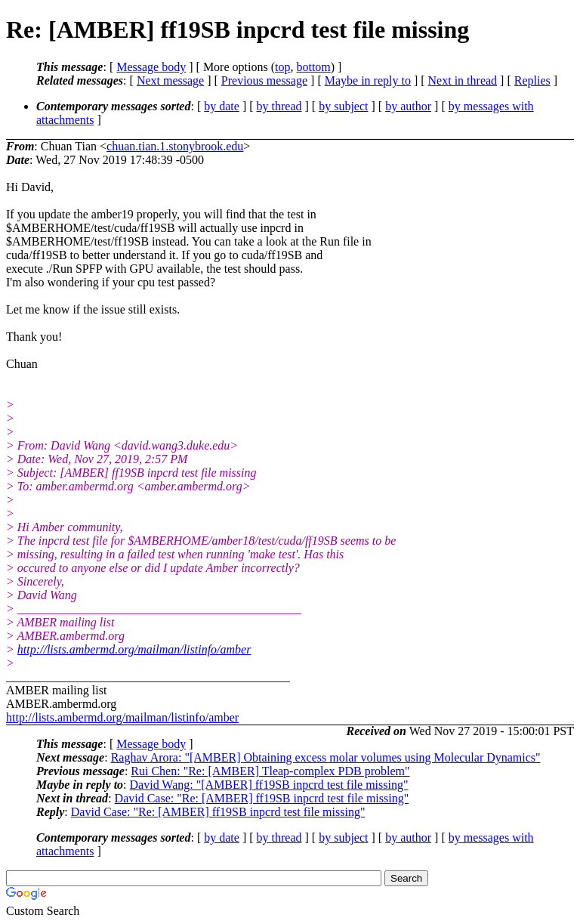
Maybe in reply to (368, 80)
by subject (343, 106)
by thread (279, 106)
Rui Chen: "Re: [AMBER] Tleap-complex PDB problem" (270, 771)
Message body (151, 67)
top (282, 67)
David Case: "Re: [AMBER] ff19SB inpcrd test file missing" (262, 798)
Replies (532, 80)
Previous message (264, 80)
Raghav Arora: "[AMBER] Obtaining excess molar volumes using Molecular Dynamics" (326, 757)
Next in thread (463, 80)
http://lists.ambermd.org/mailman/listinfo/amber (134, 649)
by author (408, 106)
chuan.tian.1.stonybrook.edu (175, 146)
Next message (170, 80)
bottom (313, 67)
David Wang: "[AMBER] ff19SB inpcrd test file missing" (269, 785)
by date (222, 106)
